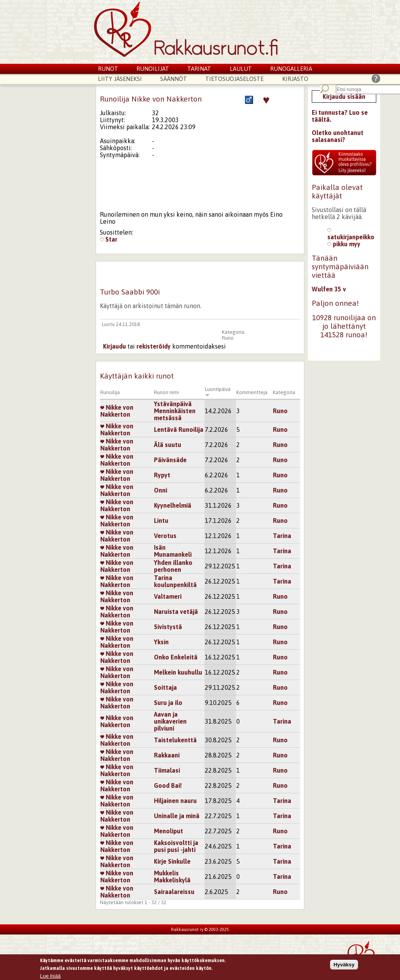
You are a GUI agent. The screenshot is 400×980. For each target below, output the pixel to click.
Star (109, 239)
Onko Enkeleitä (176, 657)
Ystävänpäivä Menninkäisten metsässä (175, 411)
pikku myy (344, 244)
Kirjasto (295, 79)
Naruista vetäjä (176, 612)
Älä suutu (168, 445)
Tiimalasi (167, 770)
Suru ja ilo (168, 703)
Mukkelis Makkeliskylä (172, 877)
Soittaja (165, 687)
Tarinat (199, 69)
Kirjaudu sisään (344, 96)
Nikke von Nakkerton (117, 411)
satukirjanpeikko (351, 233)
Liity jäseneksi (120, 79)
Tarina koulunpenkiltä (175, 581)
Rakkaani (167, 755)
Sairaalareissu (174, 892)
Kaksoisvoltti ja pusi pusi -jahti (176, 846)
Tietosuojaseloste (234, 79)
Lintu (161, 521)
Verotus (165, 536)
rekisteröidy (154, 346)
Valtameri (168, 596)
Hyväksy (344, 966)
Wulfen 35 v (329, 289)
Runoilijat (153, 69)
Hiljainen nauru (175, 801)
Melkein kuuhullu (178, 672)
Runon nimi (166, 392)
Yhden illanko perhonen (173, 566)
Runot (108, 69)
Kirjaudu (114, 346)
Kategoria (284, 392)
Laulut (241, 69)
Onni (161, 490)
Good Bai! (168, 785)
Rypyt (162, 475)
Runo (228, 338)
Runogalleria (291, 69)
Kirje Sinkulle (172, 861)
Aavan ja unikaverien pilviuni (170, 721)
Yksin (161, 642)
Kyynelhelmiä (173, 505)
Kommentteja (252, 392)
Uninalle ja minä (177, 816)
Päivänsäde (170, 460)
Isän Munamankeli (173, 551)
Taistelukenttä (175, 740)
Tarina (282, 536)
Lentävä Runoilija (179, 430)
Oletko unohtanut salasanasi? (338, 136)
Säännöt (174, 79)
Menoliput (169, 831)
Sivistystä (168, 627)
